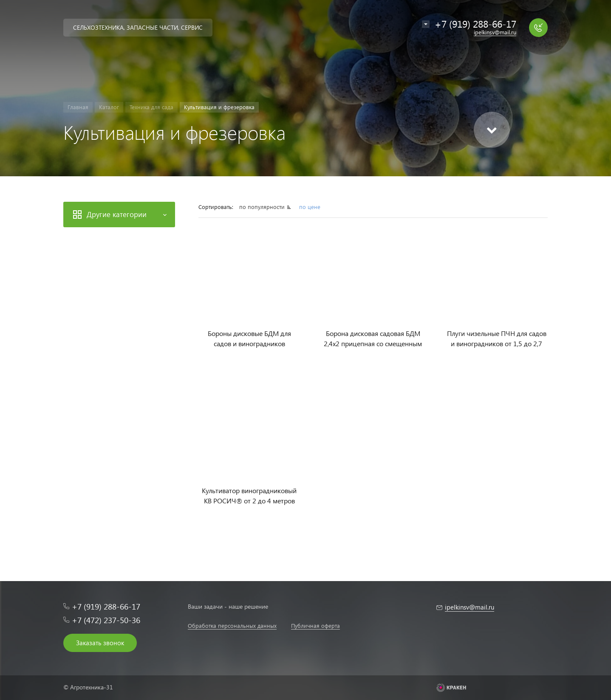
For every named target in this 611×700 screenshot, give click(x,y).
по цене (310, 207)
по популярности (263, 207)
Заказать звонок (100, 643)
